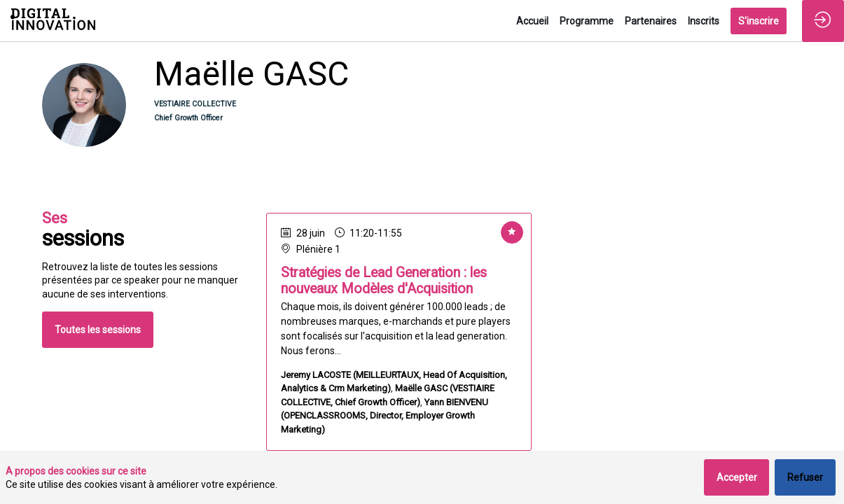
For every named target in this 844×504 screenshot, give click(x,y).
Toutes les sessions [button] (98, 330)
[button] (759, 21)
